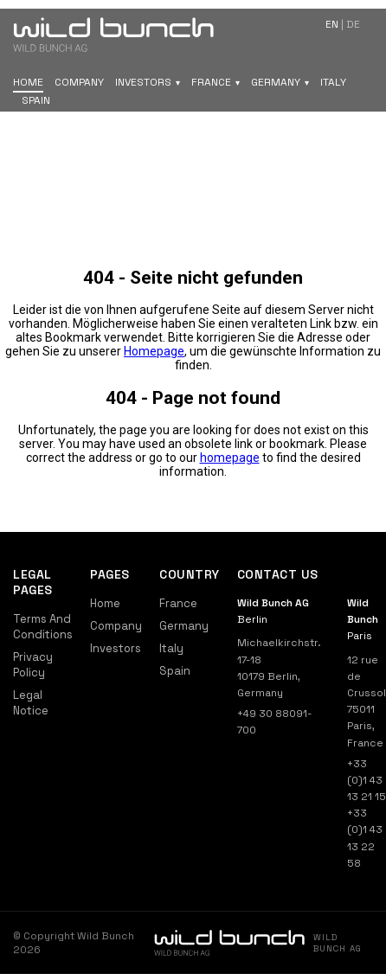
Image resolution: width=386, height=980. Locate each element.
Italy (333, 82)
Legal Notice (31, 703)
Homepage (154, 351)
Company (79, 82)
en (332, 24)
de (353, 24)
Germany (276, 82)
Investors (143, 82)
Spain (36, 100)
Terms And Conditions (43, 627)
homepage (230, 458)
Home (28, 82)
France (211, 82)
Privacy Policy (33, 665)
